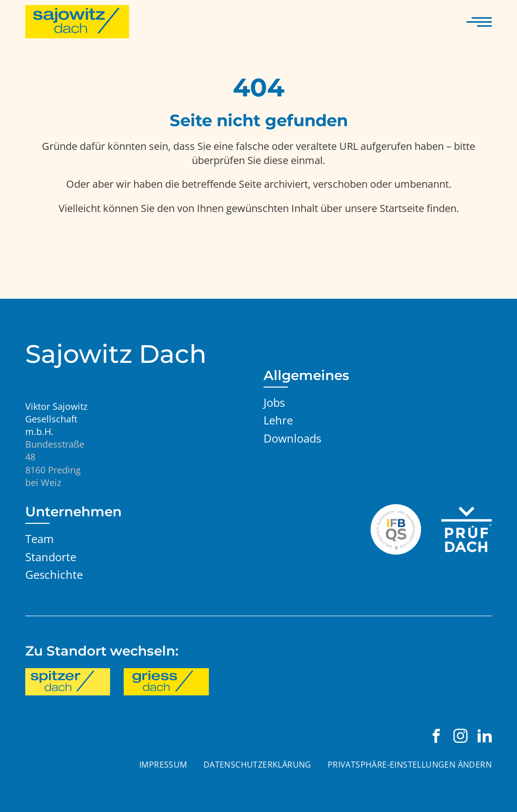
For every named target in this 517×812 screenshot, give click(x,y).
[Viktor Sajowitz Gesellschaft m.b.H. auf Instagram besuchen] (460, 736)
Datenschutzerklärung (257, 765)
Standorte (51, 557)
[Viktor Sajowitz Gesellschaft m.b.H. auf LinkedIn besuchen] (485, 736)
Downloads (292, 438)
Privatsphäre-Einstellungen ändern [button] (410, 765)
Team (39, 539)
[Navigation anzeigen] (479, 22)
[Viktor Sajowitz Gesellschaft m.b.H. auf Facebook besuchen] (436, 736)
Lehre (278, 420)
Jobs (274, 402)
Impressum (163, 765)
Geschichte (54, 575)
